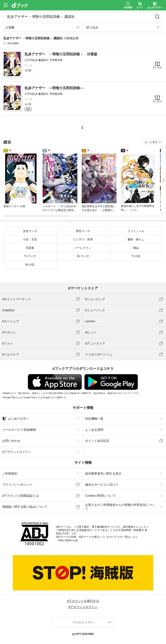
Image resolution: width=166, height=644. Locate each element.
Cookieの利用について (101, 496)
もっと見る (151, 142)
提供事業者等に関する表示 (103, 474)
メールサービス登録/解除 (19, 430)
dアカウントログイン (17, 452)
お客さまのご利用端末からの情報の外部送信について (120, 507)
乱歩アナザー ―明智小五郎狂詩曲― (54, 88)
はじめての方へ (16, 419)
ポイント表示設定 (97, 441)
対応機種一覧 (94, 419)
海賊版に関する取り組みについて (25, 507)
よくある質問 (94, 430)
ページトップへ (83, 622)
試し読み (157, 67)
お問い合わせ (11, 441)
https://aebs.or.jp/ (68, 540)
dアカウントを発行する (83, 601)
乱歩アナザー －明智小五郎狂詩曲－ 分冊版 (61, 54)
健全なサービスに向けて (102, 485)
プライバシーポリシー (17, 485)
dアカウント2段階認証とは (21, 496)
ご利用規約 (10, 474)
